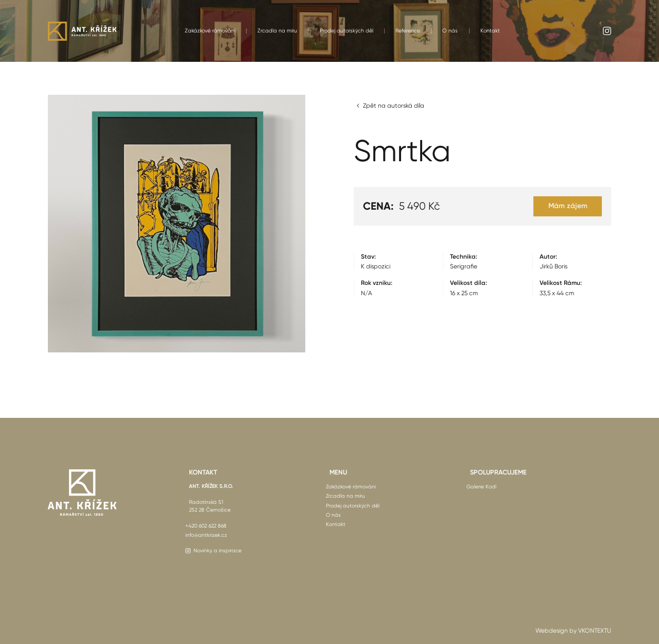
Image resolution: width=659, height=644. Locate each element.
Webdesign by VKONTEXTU (573, 631)
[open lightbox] (177, 224)
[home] (82, 31)
